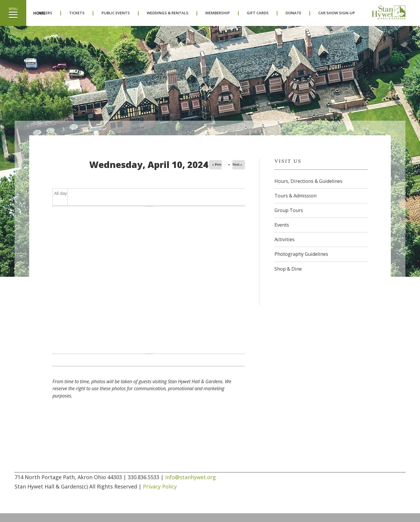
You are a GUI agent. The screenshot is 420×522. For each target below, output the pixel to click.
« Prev (217, 164)
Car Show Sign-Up (337, 13)
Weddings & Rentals (168, 13)
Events (282, 225)
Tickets (77, 13)
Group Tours (289, 210)
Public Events (116, 13)
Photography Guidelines (301, 254)
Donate (293, 13)
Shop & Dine (288, 269)
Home (39, 13)
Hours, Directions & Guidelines (308, 181)
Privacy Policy (160, 486)
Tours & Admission (295, 196)
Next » (237, 164)
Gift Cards (258, 13)
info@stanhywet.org (190, 477)
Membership (218, 13)
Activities (285, 239)
